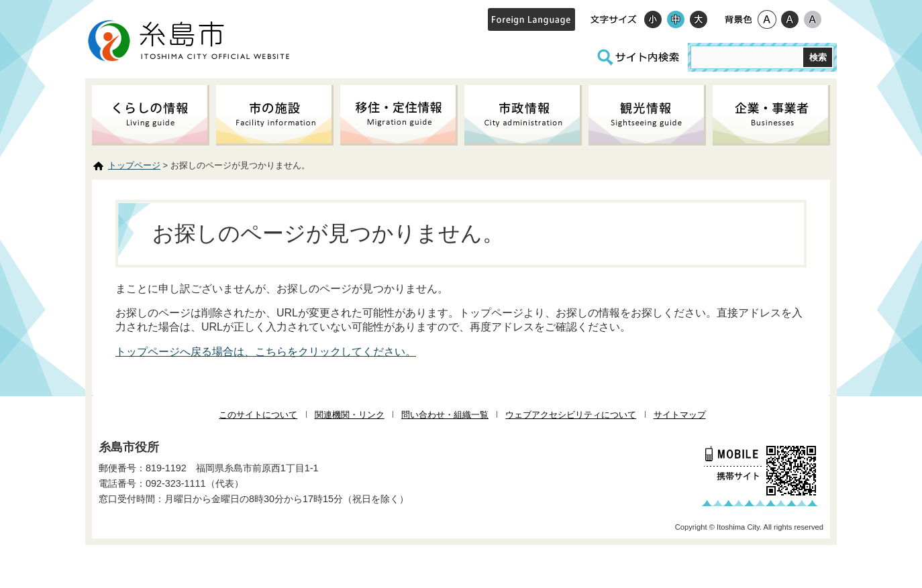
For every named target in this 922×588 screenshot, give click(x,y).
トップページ (134, 165)
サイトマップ (680, 415)
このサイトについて (258, 415)
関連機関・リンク (350, 415)
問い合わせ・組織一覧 (445, 415)
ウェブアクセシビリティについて (571, 415)
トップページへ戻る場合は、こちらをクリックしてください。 (266, 352)
